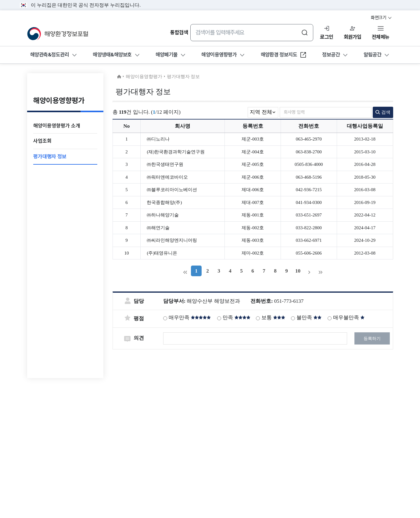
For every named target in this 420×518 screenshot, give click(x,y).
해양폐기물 (167, 55)
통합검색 (179, 32)
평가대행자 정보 (183, 77)
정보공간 (331, 55)
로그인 (327, 37)
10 (298, 271)
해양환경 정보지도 (284, 56)
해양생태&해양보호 (112, 55)
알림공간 (372, 55)
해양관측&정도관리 (50, 55)
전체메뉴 (381, 37)
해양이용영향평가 (219, 55)
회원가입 (353, 37)
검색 (383, 112)
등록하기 (372, 339)
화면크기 (382, 18)
